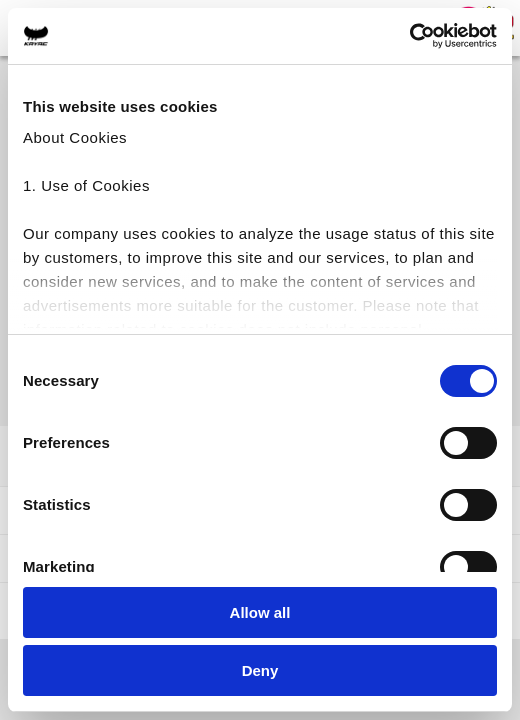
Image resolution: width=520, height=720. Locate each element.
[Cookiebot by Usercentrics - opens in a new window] (409, 36)
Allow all (260, 612)
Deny (260, 670)
